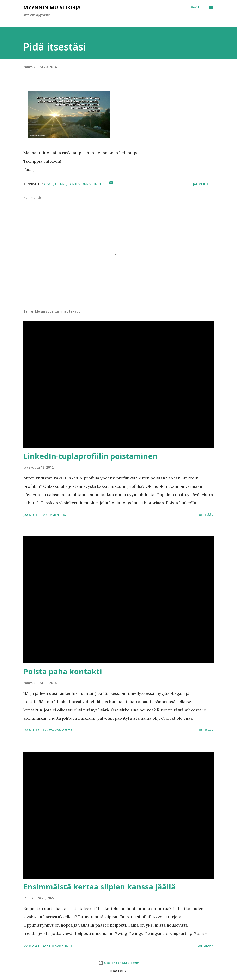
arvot (48, 184)
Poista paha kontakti (63, 672)
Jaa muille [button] (201, 184)
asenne (60, 184)
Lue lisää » (206, 515)
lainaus (74, 184)
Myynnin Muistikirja (52, 7)
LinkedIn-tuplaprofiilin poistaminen (90, 456)
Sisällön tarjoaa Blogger (119, 963)
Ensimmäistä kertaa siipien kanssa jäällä (99, 887)
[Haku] (195, 7)
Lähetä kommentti (58, 730)
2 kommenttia (54, 515)
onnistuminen (93, 184)
